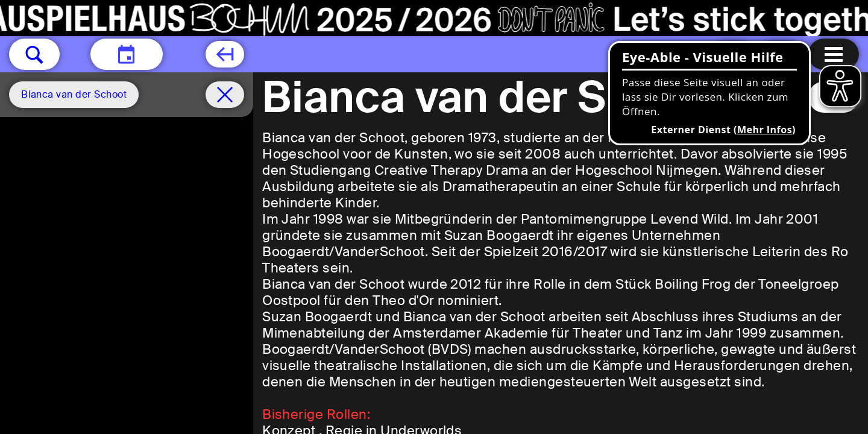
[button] (34, 54)
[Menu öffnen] (834, 54)
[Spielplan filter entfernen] (225, 95)
